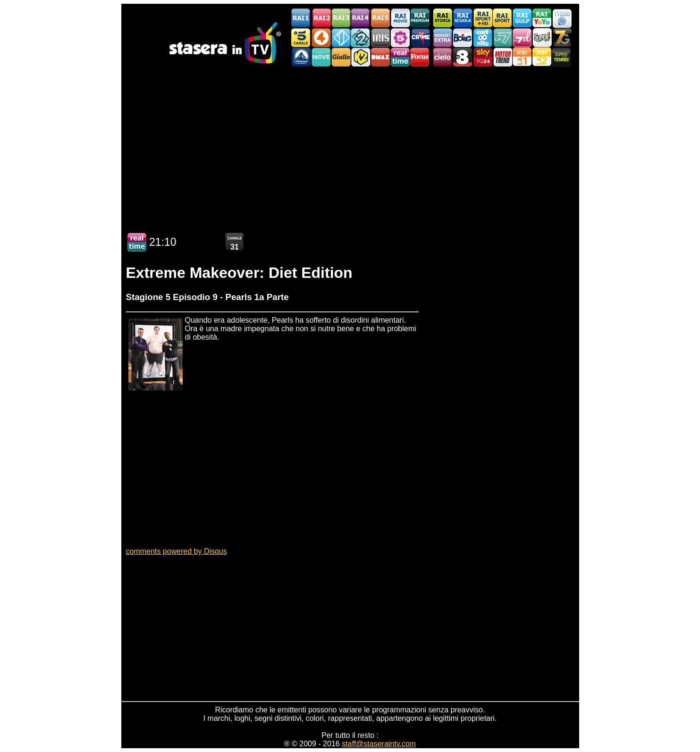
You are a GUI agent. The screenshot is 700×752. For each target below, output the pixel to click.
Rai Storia (443, 18)
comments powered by (177, 551)
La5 (400, 38)
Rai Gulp (522, 18)
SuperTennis (562, 57)
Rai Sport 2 (502, 18)
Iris (380, 38)
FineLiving (502, 57)
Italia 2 (361, 38)
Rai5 (380, 18)
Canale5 (301, 38)
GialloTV (341, 57)
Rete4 (321, 38)
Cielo (443, 57)
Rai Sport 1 (482, 18)
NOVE (321, 57)
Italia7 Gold (562, 38)
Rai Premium (420, 18)
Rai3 (341, 18)
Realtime (400, 57)
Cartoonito (482, 38)
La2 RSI (542, 57)
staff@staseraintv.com (379, 744)
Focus (420, 57)
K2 (361, 57)
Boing (463, 38)
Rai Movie (400, 18)
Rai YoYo (542, 18)
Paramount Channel (301, 57)
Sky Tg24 (482, 57)
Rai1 (301, 18)
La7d (522, 38)
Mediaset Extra (443, 38)
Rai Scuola (463, 18)
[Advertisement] (350, 145)
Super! (542, 38)
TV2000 (562, 18)
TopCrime (420, 38)
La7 (502, 38)
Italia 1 (341, 38)
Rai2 (321, 18)
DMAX (380, 57)
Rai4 (361, 18)
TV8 (463, 57)
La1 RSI (522, 57)
